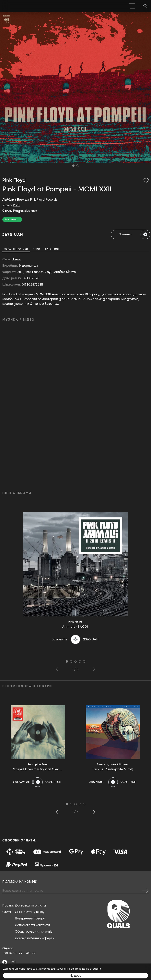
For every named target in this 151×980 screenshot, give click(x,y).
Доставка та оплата (30, 905)
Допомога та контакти (32, 925)
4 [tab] (80, 661)
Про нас (9, 905)
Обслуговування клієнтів (34, 932)
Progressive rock (25, 211)
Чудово (75, 976)
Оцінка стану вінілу (30, 912)
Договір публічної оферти (35, 938)
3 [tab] (75, 661)
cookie (46, 969)
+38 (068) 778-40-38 (19, 953)
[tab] (16, 250)
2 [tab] (78, 166)
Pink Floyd (14, 180)
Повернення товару (30, 918)
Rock (17, 205)
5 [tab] (84, 661)
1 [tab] (73, 166)
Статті (7, 912)
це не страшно (92, 969)
